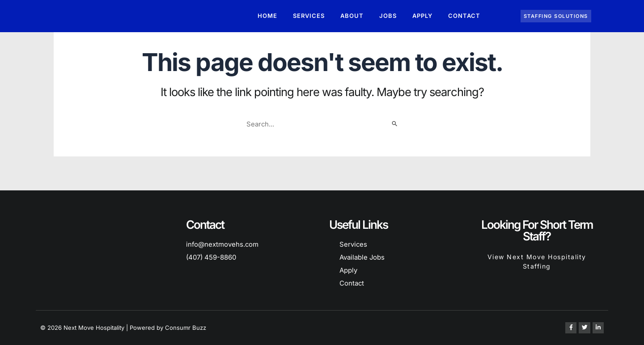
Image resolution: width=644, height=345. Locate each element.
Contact (464, 16)
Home (267, 16)
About (352, 16)
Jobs (388, 16)
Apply (422, 16)
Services (309, 16)
